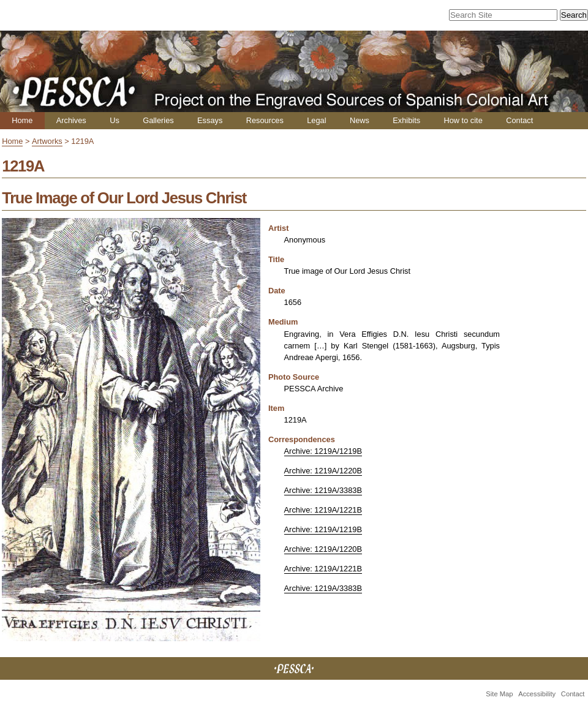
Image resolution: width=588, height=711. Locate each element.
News (360, 120)
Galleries (158, 120)
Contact (519, 120)
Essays (210, 120)
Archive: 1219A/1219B (323, 451)
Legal (316, 120)
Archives (71, 120)
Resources (265, 120)
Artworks (47, 141)
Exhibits (406, 120)
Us (115, 120)
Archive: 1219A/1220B (323, 471)
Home (22, 120)
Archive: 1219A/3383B (323, 490)
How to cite (463, 120)
